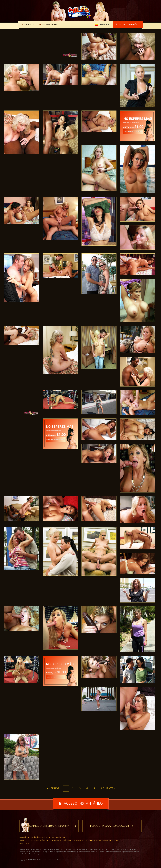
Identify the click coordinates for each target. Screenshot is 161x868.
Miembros (30, 837)
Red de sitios (29, 25)
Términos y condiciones (28, 840)
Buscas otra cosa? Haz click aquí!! (109, 826)
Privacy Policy (24, 843)
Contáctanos (66, 840)
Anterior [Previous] (53, 788)
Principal (23, 837)
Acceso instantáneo (130, 24)
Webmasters (56, 840)
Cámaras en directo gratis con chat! (50, 826)
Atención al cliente (44, 840)
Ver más (63, 837)
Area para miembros (50, 25)
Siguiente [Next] (107, 788)
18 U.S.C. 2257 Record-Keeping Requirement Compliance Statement (96, 840)
